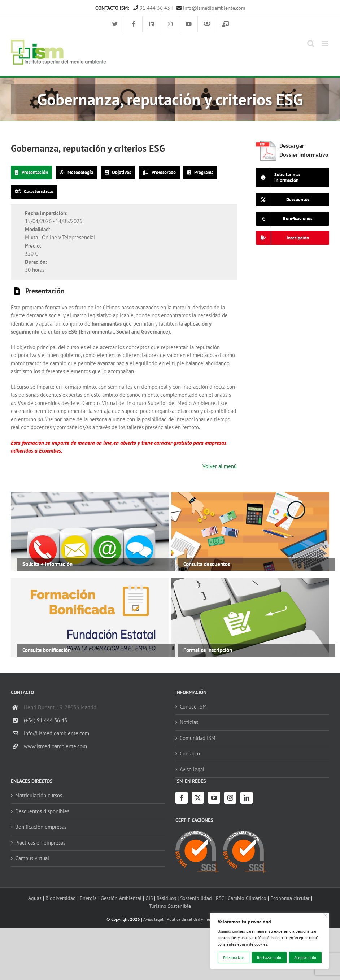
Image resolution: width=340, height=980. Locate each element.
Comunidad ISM (198, 738)
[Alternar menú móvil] (325, 43)
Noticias (189, 722)
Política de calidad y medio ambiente (200, 919)
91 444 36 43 (152, 8)
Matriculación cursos (39, 795)
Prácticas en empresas (40, 843)
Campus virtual (32, 858)
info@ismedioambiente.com (211, 8)
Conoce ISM (193, 707)
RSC (220, 898)
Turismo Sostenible (170, 906)
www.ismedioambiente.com (55, 746)
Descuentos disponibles (42, 811)
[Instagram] (230, 798)
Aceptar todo (305, 958)
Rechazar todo (269, 958)
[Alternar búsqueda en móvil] (311, 43)
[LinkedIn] (247, 798)
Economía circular (290, 898)
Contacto (190, 753)
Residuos (166, 898)
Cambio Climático (247, 898)
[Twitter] (198, 798)
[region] (270, 941)
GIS (149, 898)
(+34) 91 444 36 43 (45, 720)
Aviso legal (192, 769)
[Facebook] (182, 798)
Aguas (35, 898)
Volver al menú (220, 466)
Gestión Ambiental (121, 898)
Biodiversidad (61, 898)
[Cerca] (326, 915)
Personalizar (234, 958)
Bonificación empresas (41, 827)
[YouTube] (214, 798)
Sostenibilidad (196, 898)
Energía (88, 898)
